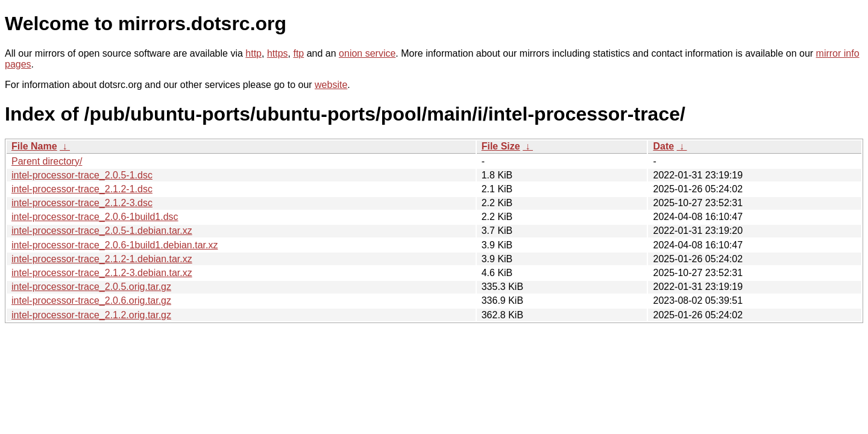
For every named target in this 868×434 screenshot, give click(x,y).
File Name (34, 146)
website (331, 85)
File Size (501, 146)
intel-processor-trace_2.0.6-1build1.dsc (95, 217)
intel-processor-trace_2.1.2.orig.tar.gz (91, 315)
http (253, 53)
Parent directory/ (47, 161)
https (278, 53)
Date (663, 146)
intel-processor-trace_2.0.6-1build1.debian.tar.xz (115, 245)
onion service (367, 53)
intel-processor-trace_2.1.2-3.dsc (82, 203)
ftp (298, 53)
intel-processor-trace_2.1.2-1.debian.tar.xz (102, 259)
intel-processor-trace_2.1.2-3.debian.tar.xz (102, 273)
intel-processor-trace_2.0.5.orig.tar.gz (91, 287)
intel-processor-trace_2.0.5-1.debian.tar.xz (102, 231)
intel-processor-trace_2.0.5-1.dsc (82, 175)
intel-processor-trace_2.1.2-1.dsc (82, 189)
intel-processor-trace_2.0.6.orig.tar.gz (91, 300)
